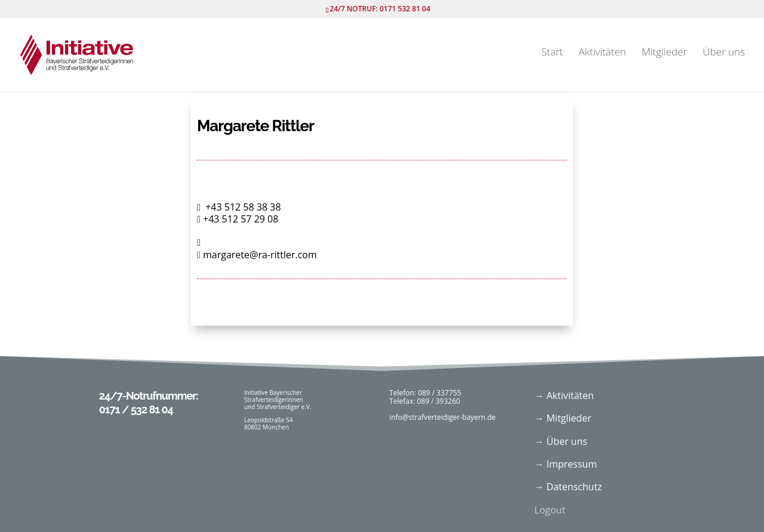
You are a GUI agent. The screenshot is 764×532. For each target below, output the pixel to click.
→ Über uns (561, 441)
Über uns (724, 53)
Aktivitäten (602, 53)
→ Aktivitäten (564, 395)
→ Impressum (566, 464)
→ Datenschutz (568, 487)
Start (552, 53)
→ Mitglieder (563, 418)
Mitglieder (664, 53)
